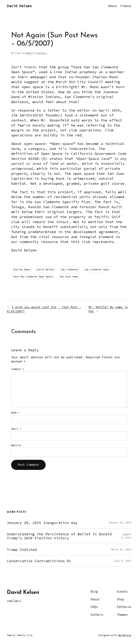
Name (15, 413)
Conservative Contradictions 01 (39, 561)
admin (29, 53)
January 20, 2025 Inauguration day (42, 523)
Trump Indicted (22, 550)
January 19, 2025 (120, 523)
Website (16, 445)
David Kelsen (19, 6)
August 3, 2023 (126, 536)
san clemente (69, 269)
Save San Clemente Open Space (33, 276)
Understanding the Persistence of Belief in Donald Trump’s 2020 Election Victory (59, 536)
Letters (42, 53)
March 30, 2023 (121, 549)
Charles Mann (22, 269)
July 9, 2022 (123, 561)
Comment (18, 369)
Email (16, 429)
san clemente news (96, 269)
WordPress (125, 635)
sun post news (69, 276)
